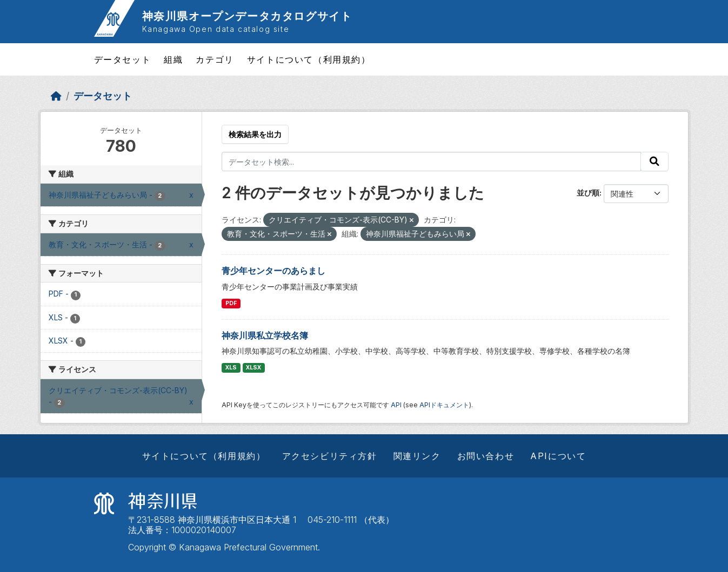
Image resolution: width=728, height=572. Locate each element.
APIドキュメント (444, 405)
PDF (231, 303)
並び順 (588, 193)
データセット (123, 59)
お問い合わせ (486, 456)
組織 (173, 59)
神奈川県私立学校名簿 (265, 335)
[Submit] (654, 161)
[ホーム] (56, 96)
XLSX (253, 368)
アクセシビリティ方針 (330, 456)
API (396, 405)
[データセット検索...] (431, 161)
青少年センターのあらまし (273, 271)
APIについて (558, 456)
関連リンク (417, 456)
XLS (231, 368)
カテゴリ (215, 59)
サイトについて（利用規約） (309, 59)
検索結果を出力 (255, 134)
